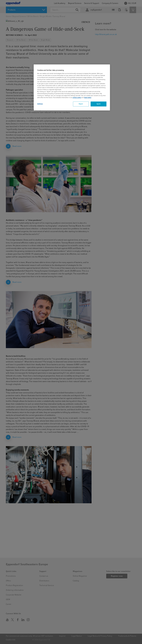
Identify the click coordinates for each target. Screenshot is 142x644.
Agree (99, 104)
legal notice (88, 98)
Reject (81, 104)
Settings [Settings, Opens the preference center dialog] (40, 104)
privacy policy (77, 98)
